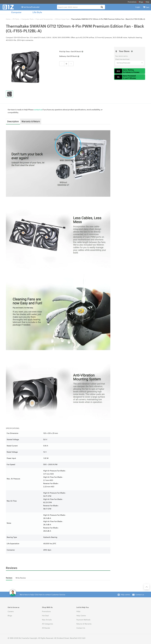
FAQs (78, 611)
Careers (11, 611)
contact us (38, 110)
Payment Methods (83, 620)
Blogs (141, 2)
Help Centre (81, 616)
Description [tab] (13, 121)
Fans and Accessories (44, 19)
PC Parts (16, 19)
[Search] (102, 7)
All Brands (46, 628)
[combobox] (81, 7)
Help (147, 2)
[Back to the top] (147, 587)
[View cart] (144, 7)
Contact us (140, 595)
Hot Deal (45, 616)
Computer (16, 12)
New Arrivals (47, 620)
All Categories (47, 624)
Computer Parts (28, 19)
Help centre (125, 595)
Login (138, 7)
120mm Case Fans (62, 19)
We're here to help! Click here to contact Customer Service (42, 595)
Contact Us (81, 628)
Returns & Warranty (84, 624)
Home (8, 19)
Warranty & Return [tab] (31, 121)
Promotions (132, 2)
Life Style (37, 12)
